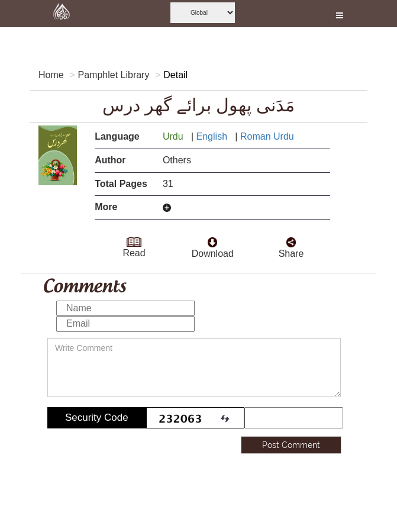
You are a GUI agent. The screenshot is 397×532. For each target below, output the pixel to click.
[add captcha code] (294, 418)
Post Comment (291, 445)
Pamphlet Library (113, 75)
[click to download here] (212, 239)
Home (51, 75)
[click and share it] (291, 239)
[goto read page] (134, 238)
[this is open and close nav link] (340, 14)
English (213, 136)
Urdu (174, 136)
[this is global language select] (203, 13)
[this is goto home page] (62, 14)
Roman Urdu (268, 136)
